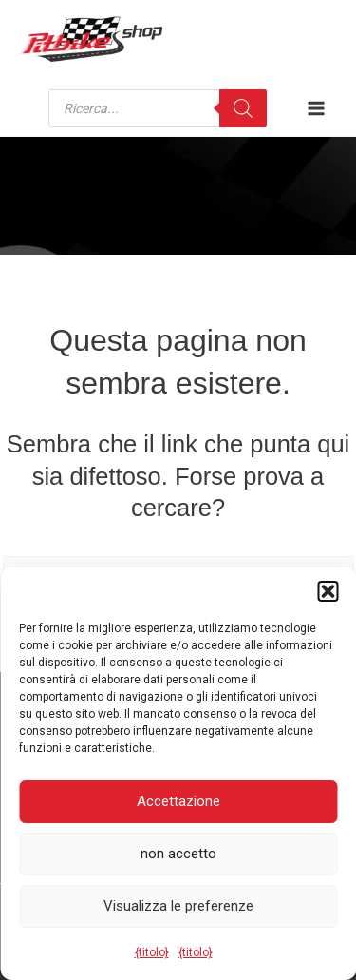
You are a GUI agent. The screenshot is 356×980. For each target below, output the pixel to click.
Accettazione (178, 801)
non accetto (178, 854)
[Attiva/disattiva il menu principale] (316, 108)
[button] (328, 591)
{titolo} (152, 952)
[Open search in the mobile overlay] (158, 108)
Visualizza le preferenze (178, 906)
